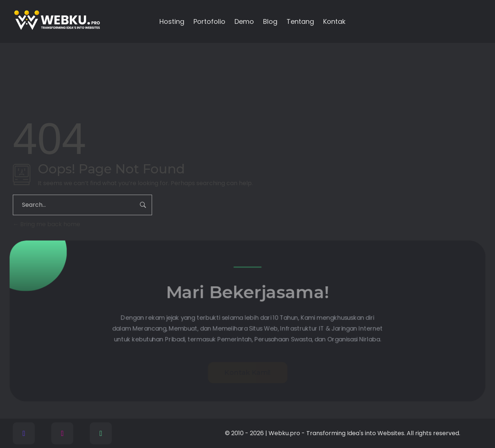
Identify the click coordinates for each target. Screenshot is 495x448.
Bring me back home (47, 224)
